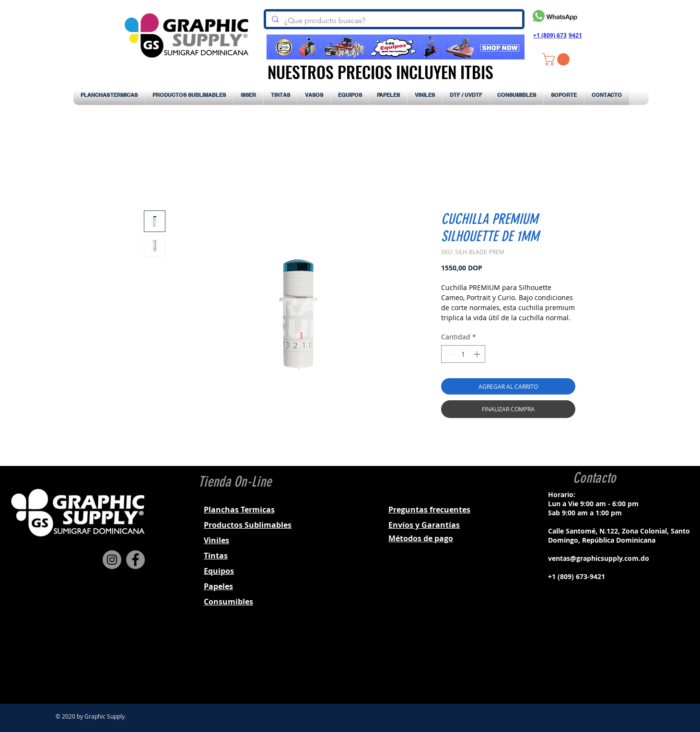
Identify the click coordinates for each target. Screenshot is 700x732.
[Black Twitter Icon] (606, 662)
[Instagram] (112, 560)
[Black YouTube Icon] (618, 662)
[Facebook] (135, 560)
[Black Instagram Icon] (593, 662)
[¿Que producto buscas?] (393, 21)
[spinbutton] (463, 354)
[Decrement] (449, 354)
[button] (557, 59)
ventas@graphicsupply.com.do (599, 558)
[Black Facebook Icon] (581, 662)
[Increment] (478, 354)
